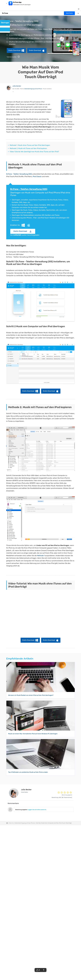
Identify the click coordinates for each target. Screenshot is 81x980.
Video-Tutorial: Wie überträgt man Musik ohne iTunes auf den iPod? (34, 152)
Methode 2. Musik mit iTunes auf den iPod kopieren (28, 148)
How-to (11, 823)
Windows (23, 225)
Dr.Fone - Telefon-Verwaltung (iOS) (19, 174)
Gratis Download (15, 50)
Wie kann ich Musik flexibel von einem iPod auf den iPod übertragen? (31, 695)
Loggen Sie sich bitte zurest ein (37, 810)
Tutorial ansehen (13, 57)
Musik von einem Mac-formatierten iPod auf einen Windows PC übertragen (33, 734)
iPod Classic (37, 177)
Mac (29, 225)
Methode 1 (41, 556)
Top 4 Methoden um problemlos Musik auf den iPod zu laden (28, 772)
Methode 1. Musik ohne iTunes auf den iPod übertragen (30, 145)
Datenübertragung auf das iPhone (33, 89)
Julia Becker (17, 86)
